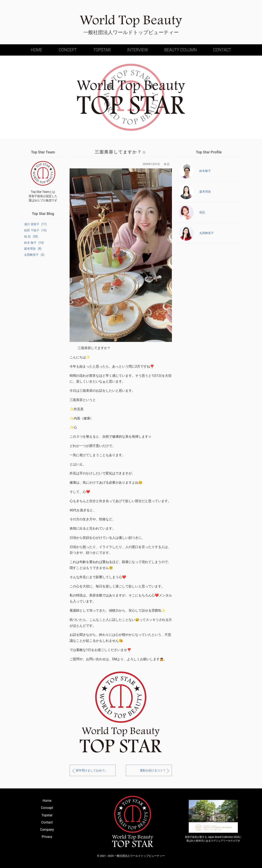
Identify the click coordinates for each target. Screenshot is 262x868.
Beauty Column (181, 50)
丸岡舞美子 (33, 256)
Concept (68, 50)
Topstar (102, 50)
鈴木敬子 (195, 171)
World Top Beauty (131, 21)
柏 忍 (30, 237)
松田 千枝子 (34, 231)
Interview (138, 50)
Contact (222, 50)
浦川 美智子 (34, 224)
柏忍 (192, 212)
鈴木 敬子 (33, 243)
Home (36, 50)
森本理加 (32, 250)
